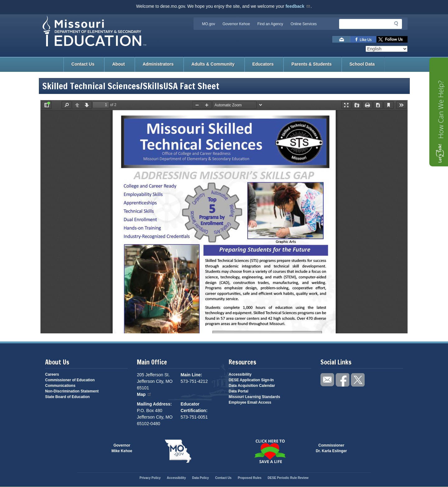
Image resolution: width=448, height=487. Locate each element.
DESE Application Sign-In (251, 380)
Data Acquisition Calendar (252, 386)
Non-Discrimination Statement (72, 391)
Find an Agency (270, 24)
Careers (52, 374)
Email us (341, 39)
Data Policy (200, 478)
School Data (362, 64)
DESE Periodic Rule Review (288, 478)
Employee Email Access (250, 402)
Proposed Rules (250, 478)
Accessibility (240, 374)
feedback (298, 6)
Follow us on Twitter (392, 39)
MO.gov (208, 24)
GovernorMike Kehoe (122, 448)
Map (144, 394)
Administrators (158, 64)
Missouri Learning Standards (254, 397)
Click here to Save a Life (270, 451)
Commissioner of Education (70, 380)
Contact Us (83, 64)
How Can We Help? (441, 110)
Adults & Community (213, 64)
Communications (60, 386)
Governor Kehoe (236, 24)
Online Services (304, 24)
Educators (263, 64)
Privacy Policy (150, 478)
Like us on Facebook (363, 39)
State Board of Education (67, 397)
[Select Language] (387, 49)
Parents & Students (312, 64)
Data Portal (238, 391)
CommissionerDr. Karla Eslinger (331, 448)
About (119, 64)
